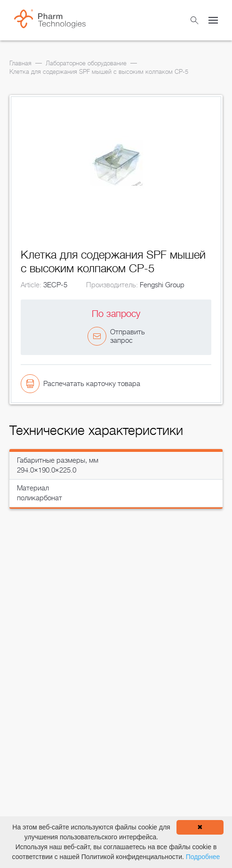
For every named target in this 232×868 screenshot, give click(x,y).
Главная (20, 63)
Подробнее (203, 857)
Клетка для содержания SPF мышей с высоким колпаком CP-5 (99, 72)
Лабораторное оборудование (86, 63)
